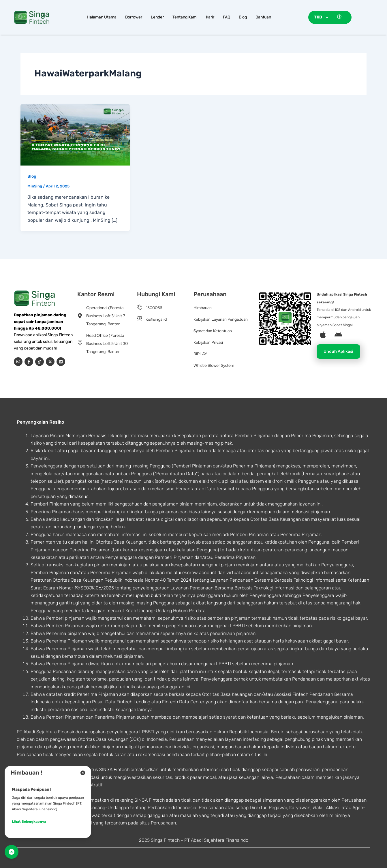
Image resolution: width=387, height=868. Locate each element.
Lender (157, 17)
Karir (210, 17)
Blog (243, 17)
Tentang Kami (185, 17)
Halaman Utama (102, 17)
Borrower (134, 17)
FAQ (227, 17)
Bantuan (263, 17)
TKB (322, 17)
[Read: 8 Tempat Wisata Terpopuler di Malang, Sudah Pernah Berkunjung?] (75, 134)
